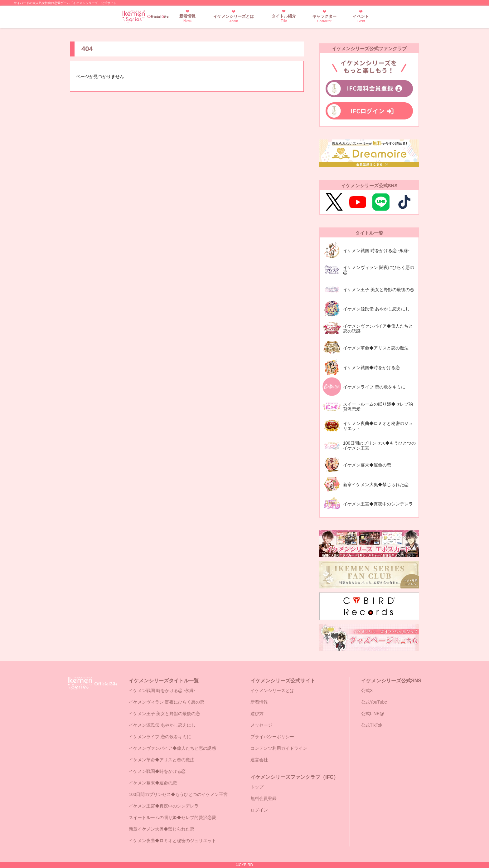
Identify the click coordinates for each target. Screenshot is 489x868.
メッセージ (261, 725)
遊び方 (257, 714)
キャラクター (324, 19)
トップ (257, 787)
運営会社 (259, 760)
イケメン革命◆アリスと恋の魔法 (162, 760)
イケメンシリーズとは (234, 19)
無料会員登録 (264, 798)
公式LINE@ (373, 714)
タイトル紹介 (284, 18)
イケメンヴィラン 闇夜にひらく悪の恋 (167, 702)
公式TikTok (372, 725)
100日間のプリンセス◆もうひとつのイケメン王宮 (178, 794)
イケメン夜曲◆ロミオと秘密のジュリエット (172, 841)
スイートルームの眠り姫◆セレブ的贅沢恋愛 (172, 817)
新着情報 (187, 18)
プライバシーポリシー (272, 737)
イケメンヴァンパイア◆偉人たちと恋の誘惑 (172, 748)
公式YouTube (374, 702)
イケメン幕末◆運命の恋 (153, 783)
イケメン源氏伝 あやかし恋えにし (162, 725)
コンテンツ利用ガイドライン (279, 748)
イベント (361, 19)
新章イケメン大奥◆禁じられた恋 (162, 829)
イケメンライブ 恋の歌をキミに (160, 737)
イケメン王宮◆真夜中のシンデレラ (164, 806)
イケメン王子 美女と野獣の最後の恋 (164, 714)
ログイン (259, 810)
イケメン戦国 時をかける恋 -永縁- (162, 690)
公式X (367, 690)
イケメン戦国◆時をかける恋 (157, 771)
